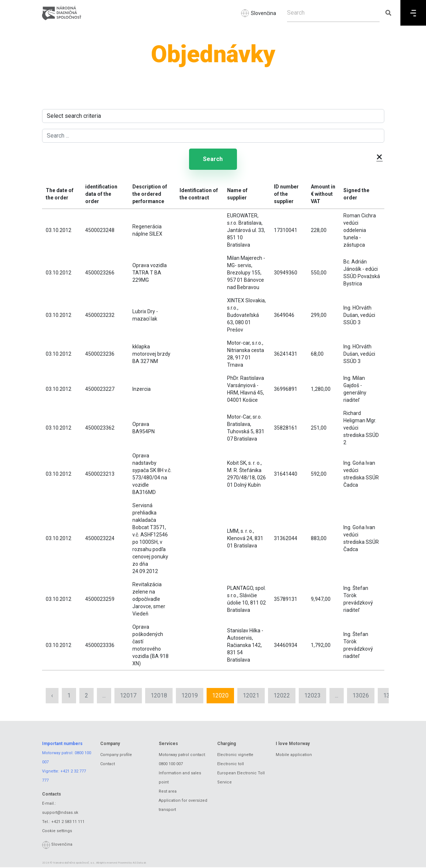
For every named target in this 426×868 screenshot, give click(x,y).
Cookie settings (57, 831)
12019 (190, 696)
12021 (251, 696)
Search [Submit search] (213, 159)
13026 (361, 696)
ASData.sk (140, 863)
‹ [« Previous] (52, 696)
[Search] (333, 13)
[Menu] (413, 13)
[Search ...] (213, 136)
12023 (312, 696)
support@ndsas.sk (60, 813)
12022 (282, 696)
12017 (128, 696)
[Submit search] (388, 13)
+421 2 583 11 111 (68, 822)
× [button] (379, 157)
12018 (159, 696)
